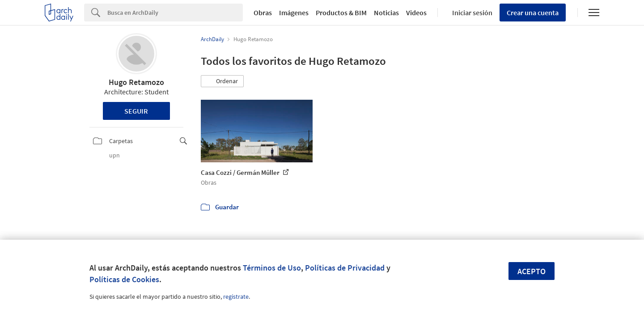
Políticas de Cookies (124, 279)
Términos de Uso (272, 268)
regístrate (236, 297)
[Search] (175, 13)
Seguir (136, 111)
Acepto (532, 271)
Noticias (386, 13)
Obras (263, 13)
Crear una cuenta (533, 13)
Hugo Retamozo (136, 82)
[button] (222, 81)
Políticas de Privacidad (345, 268)
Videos (416, 13)
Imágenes (294, 13)
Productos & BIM (341, 13)
